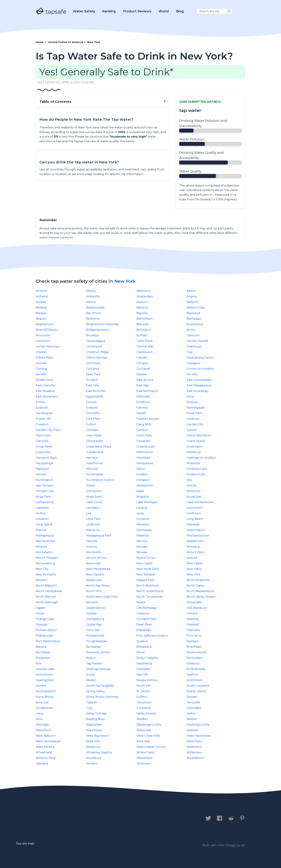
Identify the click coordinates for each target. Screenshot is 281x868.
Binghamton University (102, 324)
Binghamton (45, 324)
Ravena (41, 647)
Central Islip (145, 346)
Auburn (142, 302)
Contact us (46, 818)
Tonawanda (44, 708)
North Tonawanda (149, 597)
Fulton (91, 424)
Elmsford (143, 402)
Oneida (91, 613)
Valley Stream (146, 713)
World (164, 11)
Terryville (193, 702)
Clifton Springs (97, 358)
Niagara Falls (145, 580)
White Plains (145, 752)
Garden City (195, 424)
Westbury (93, 747)
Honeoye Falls (197, 469)
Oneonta (143, 613)
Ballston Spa (196, 308)
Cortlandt (143, 369)
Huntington (44, 480)
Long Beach (195, 519)
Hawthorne (94, 463)
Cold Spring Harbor (200, 358)
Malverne (93, 530)
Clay (190, 352)
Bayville (142, 313)
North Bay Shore (98, 586)
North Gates (195, 586)
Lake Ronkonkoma (200, 502)
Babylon (193, 302)
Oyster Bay (94, 624)
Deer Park (93, 374)
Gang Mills (144, 424)
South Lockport (198, 686)
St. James (143, 691)
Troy (89, 708)
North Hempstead (49, 591)
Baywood (193, 313)
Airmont (41, 291)
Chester (41, 352)
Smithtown (195, 680)
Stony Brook (45, 697)
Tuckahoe (144, 708)
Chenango (194, 346)
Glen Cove (43, 435)
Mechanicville (45, 541)
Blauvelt (143, 324)
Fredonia (193, 419)
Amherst (42, 296)
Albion (191, 291)
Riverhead (194, 647)
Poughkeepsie (97, 641)
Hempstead (145, 463)
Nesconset (94, 563)
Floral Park (194, 413)
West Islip (143, 741)
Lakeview (42, 508)
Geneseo (92, 430)
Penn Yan (93, 630)
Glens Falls (144, 435)
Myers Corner (146, 558)
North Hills (94, 591)
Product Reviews (137, 11)
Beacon (41, 319)
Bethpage (194, 319)
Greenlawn (195, 447)
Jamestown (145, 485)
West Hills (93, 741)
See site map (25, 844)
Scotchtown (44, 675)
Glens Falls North (199, 435)
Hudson (142, 474)
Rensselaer (94, 647)
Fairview (142, 408)
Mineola (41, 547)
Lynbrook (93, 524)
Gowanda (143, 441)
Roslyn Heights (147, 658)
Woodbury (94, 758)
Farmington (44, 413)
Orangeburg (95, 619)
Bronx (191, 330)
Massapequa (45, 536)
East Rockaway (197, 391)
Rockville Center (98, 652)
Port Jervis (194, 636)
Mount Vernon (97, 558)
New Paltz (194, 569)
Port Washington (48, 641)
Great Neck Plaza (99, 447)
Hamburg (194, 452)
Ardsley (41, 302)
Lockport (143, 519)
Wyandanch (195, 758)
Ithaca (91, 485)
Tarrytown (144, 702)
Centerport (94, 346)
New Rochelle (46, 574)
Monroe (92, 547)
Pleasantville (95, 636)
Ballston (142, 308)
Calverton (43, 341)
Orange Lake (45, 619)
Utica (39, 713)
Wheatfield (44, 752)
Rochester (43, 652)
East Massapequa (199, 385)
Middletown (195, 541)
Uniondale (194, 708)
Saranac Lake (45, 669)
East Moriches (96, 391)
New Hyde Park (148, 569)
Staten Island (196, 691)
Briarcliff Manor (47, 330)
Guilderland (95, 452)
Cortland (92, 369)
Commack (93, 363)
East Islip (143, 385)
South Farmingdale (100, 686)
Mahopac (193, 524)
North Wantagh (47, 602)
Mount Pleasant (47, 558)
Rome (141, 652)
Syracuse (42, 702)
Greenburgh (146, 447)
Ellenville (143, 397)
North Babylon (46, 586)
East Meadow (45, 391)
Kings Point (94, 497)
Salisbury (193, 663)
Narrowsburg (45, 563)
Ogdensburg (95, 608)
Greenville (43, 452)
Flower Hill (43, 419)
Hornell (41, 474)
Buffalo (142, 335)
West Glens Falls (148, 736)
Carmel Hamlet (197, 341)
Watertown (94, 730)
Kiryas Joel (194, 497)
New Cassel (144, 563)
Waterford (43, 730)
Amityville (93, 296)
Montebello (44, 552)
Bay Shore (93, 313)
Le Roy (41, 513)
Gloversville (94, 441)
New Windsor (146, 574)
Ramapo (193, 641)
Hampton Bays (46, 458)
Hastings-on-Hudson (201, 458)
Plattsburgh (45, 636)
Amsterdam (145, 296)
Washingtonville (198, 725)
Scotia (90, 675)
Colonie (41, 363)
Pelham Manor (46, 630)
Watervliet (144, 730)
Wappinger (94, 725)
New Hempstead (98, 569)
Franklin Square (148, 419)
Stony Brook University (102, 697)
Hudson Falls (196, 474)
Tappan (92, 702)
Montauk (193, 547)
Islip (189, 480)
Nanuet (192, 558)
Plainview (193, 630)
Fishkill (141, 413)
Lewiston (42, 519)
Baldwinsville (95, 308)
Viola (39, 719)
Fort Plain (93, 419)
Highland (42, 469)
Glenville (42, 441)
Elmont (91, 402)
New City (42, 569)
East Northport (147, 391)
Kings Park (43, 497)
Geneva (142, 430)
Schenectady (196, 669)
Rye (38, 663)
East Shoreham (47, 397)
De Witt (41, 374)
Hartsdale (143, 458)
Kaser (140, 491)
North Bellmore (148, 586)
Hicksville (193, 463)
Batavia (41, 313)
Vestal (191, 713)
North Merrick (46, 597)
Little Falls (93, 519)
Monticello (94, 552)
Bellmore (93, 319)
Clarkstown (145, 352)
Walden (142, 719)
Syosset (192, 697)
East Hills (92, 385)
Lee (89, 513)
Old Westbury (197, 608)
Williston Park (46, 758)
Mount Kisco (195, 552)
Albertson (143, 291)
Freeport (42, 424)
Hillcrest (92, 469)
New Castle (195, 563)
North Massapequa (200, 591)
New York (125, 281)
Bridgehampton (98, 330)
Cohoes (142, 358)
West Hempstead (48, 741)
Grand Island (196, 441)
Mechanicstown (198, 536)
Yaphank (42, 764)
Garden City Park (48, 430)
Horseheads (95, 474)
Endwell (92, 408)
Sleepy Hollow (147, 680)
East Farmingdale (199, 380)
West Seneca (45, 747)
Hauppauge (44, 463)
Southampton (46, 691)
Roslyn (91, 658)
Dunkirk (92, 380)
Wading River (96, 719)
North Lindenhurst (150, 591)
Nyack (141, 602)
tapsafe (51, 11)
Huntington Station (100, 480)
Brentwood (195, 324)
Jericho (192, 485)
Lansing (142, 508)
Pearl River (144, 624)
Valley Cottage (97, 713)
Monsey (142, 547)
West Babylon (46, 736)
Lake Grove (94, 502)
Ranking (109, 11)
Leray (140, 513)
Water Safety (84, 11)
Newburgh (94, 580)
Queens (142, 641)
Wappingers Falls (149, 725)
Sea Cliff (142, 675)
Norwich (92, 602)
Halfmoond (145, 452)
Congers (142, 363)
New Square (95, 574)
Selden (91, 680)
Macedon (143, 524)
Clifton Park (44, 358)
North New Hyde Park (102, 597)
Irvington (143, 480)
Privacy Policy (76, 818)
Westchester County (151, 747)
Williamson (194, 752)
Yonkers (92, 764)
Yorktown (143, 764)
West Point (194, 741)
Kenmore (193, 491)
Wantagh (42, 725)
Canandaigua (96, 341)
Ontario (192, 613)
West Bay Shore (97, 736)
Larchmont (195, 508)
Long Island (44, 524)
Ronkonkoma (196, 652)
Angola (192, 296)
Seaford (192, 675)
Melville (92, 541)
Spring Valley (95, 691)
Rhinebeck (144, 647)
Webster (193, 730)
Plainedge (144, 630)
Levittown (194, 513)
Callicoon (193, 335)
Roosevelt (43, 658)
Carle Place (145, 341)
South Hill (144, 686)
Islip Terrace (44, 485)
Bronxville (43, 335)
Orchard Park (146, 619)
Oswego (42, 624)
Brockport (144, 330)
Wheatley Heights (99, 752)
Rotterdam (195, 658)
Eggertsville (95, 397)
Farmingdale (196, 408)
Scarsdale (143, 669)
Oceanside (194, 602)
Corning (41, 369)
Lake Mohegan (147, 502)
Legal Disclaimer (111, 818)
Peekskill (193, 624)
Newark (41, 580)
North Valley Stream (201, 597)
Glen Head (94, 435)
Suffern (142, 697)
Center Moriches (47, 346)
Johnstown (94, 491)
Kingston (143, 497)
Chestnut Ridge (97, 352)
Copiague (193, 363)
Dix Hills (192, 374)
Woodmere (145, 758)
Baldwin (41, 308)
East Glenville (45, 385)
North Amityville (198, 580)
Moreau (142, 552)
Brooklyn (93, 335)
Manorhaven (196, 530)
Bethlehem (145, 319)
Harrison (92, 458)
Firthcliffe (93, 413)
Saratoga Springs (98, 669)
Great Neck (44, 447)
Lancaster (93, 508)
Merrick (142, 541)
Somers (41, 686)
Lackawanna (45, 502)
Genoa (191, 430)
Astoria (91, 302)
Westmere (194, 747)
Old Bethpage (147, 608)
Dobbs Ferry (45, 380)
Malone (41, 530)
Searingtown (45, 680)
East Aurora (145, 380)
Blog (180, 11)
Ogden (41, 608)
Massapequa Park (99, 536)
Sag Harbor (94, 663)
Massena (142, 536)
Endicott (42, 408)
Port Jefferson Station (152, 636)
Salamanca (144, 663)
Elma (190, 397)
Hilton (141, 469)
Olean (40, 613)
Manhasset (144, 530)
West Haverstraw (199, 736)
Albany (91, 291)
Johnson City (45, 491)
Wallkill (192, 719)
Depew (142, 374)
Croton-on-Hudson (200, 369)
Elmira (40, 402)
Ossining (193, 619)
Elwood (192, 402)
